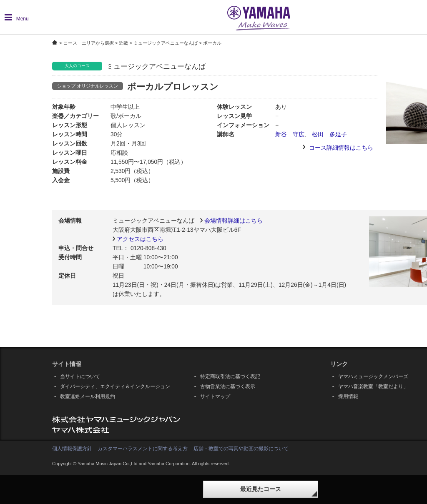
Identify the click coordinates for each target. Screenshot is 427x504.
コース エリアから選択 (89, 43)
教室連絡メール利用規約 (88, 396)
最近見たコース (261, 489)
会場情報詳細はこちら (234, 221)
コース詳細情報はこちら (341, 148)
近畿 (123, 43)
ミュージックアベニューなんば (166, 43)
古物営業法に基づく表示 (228, 386)
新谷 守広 (290, 134)
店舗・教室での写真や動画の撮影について (241, 449)
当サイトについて (80, 376)
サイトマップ (215, 396)
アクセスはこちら (140, 239)
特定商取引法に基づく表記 (230, 376)
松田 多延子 (329, 134)
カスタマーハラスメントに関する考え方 (143, 449)
